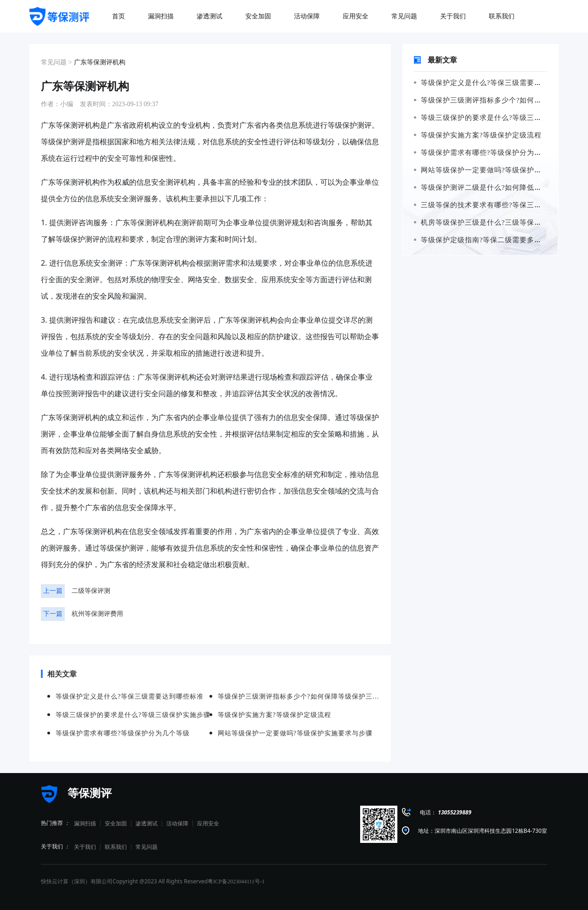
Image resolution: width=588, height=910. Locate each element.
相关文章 (59, 674)
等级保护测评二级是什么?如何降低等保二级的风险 (500, 188)
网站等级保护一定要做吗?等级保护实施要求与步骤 (500, 170)
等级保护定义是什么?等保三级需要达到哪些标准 (496, 83)
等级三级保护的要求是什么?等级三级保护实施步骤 (500, 118)
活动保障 (177, 824)
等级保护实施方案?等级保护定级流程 (478, 135)
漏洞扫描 (85, 824)
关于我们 (85, 847)
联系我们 (116, 847)
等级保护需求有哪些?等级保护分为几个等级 (489, 153)
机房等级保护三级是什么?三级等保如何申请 (489, 222)
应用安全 (208, 824)
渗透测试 (147, 824)
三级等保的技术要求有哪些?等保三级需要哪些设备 (500, 205)
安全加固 (116, 824)
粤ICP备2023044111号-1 (236, 882)
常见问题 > (56, 62)
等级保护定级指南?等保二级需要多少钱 (481, 240)
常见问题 (147, 847)
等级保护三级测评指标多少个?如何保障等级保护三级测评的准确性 (299, 697)
